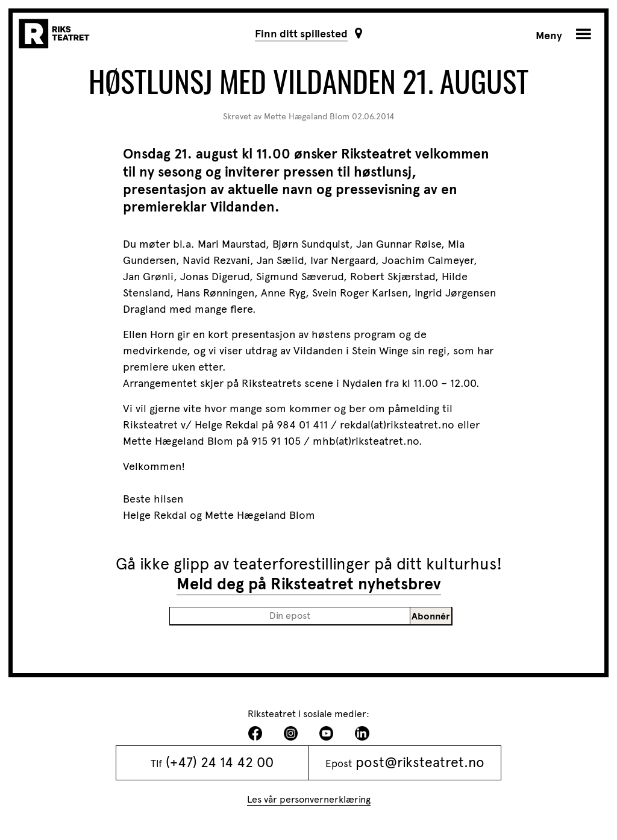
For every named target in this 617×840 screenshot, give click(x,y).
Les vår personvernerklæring (309, 799)
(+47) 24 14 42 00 (220, 763)
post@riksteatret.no (420, 763)
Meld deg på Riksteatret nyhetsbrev (309, 584)
